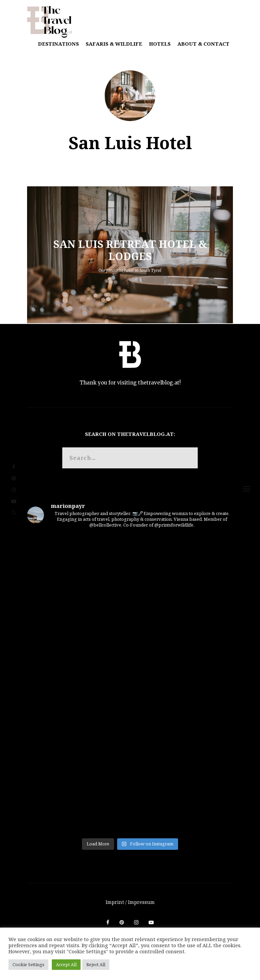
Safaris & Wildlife (114, 44)
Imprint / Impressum (130, 902)
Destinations (58, 44)
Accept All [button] (66, 964)
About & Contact (203, 44)
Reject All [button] (96, 964)
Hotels (160, 44)
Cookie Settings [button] (28, 964)
